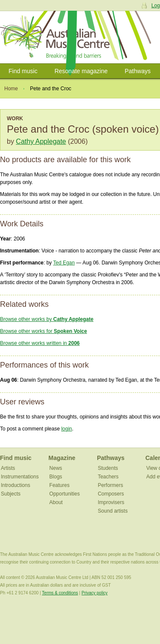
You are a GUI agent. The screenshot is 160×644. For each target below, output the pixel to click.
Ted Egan (64, 263)
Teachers (108, 477)
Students (108, 468)
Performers (110, 485)
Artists (8, 468)
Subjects (11, 494)
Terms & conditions (60, 593)
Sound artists (113, 511)
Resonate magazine (81, 71)
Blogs (56, 477)
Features (60, 485)
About (56, 502)
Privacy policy (95, 593)
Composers (111, 494)
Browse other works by (47, 319)
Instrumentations (20, 477)
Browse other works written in (40, 343)
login (66, 429)
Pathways (138, 71)
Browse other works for (44, 331)
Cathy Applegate (41, 141)
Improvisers (111, 502)
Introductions (16, 485)
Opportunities (65, 494)
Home (11, 89)
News (56, 468)
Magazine (62, 458)
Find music (23, 71)
